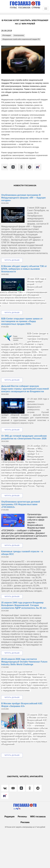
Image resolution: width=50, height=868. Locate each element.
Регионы (22, 817)
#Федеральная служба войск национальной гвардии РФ (21, 39)
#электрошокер (19, 35)
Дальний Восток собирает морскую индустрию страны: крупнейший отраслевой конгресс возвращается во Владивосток (25, 389)
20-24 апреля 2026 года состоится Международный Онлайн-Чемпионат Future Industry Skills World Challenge (24, 662)
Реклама (25, 822)
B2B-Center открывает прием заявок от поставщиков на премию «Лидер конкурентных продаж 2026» (22, 321)
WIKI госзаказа (38, 817)
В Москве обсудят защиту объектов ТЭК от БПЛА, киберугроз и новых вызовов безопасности (24, 269)
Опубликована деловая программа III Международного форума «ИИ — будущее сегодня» (23, 198)
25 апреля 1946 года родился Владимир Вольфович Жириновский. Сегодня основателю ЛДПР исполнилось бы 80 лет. (24, 605)
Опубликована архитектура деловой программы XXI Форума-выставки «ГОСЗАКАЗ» (21, 504)
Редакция (9, 817)
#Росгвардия (7, 35)
